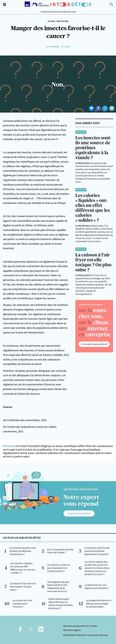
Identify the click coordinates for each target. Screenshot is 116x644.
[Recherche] (111, 5)
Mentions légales (72, 630)
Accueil (51, 21)
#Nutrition (63, 21)
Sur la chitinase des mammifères (21, 420)
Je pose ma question (79, 513)
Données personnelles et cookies (80, 626)
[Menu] (5, 5)
